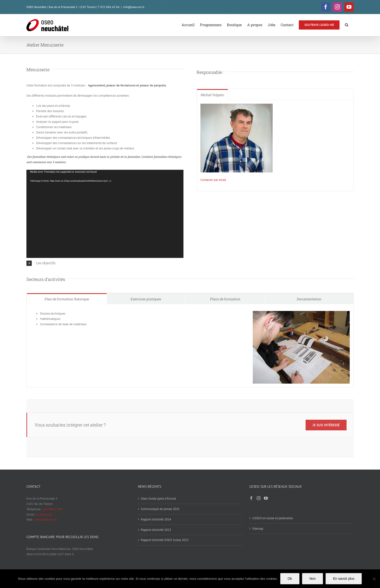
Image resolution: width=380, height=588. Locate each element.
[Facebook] (251, 498)
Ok (290, 579)
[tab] (212, 95)
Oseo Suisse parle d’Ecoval (158, 499)
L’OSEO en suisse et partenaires (273, 518)
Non (313, 579)
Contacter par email (213, 180)
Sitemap (258, 529)
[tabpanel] (275, 146)
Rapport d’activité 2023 (156, 530)
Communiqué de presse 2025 (160, 509)
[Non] (374, 579)
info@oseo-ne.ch (134, 7)
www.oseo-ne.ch (46, 520)
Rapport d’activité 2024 (156, 519)
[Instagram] (259, 498)
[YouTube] (266, 498)
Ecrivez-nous (44, 514)
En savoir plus (344, 579)
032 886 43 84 (52, 509)
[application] (105, 214)
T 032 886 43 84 (109, 7)
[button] (347, 24)
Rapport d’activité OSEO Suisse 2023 (165, 540)
